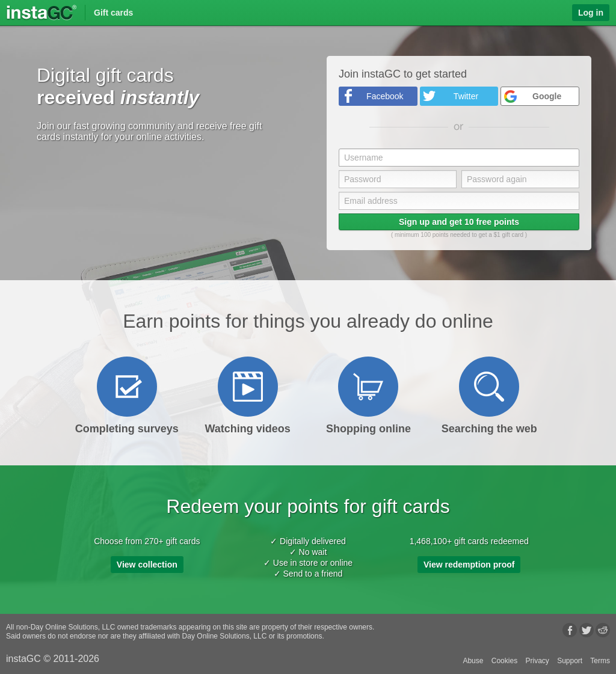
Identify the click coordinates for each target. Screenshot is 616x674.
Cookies (504, 661)
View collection (147, 565)
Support (570, 661)
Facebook (385, 96)
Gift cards (113, 13)
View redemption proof (469, 565)
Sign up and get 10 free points (459, 222)
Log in (591, 13)
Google (547, 96)
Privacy (537, 661)
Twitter (466, 96)
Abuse (473, 661)
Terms (600, 661)
